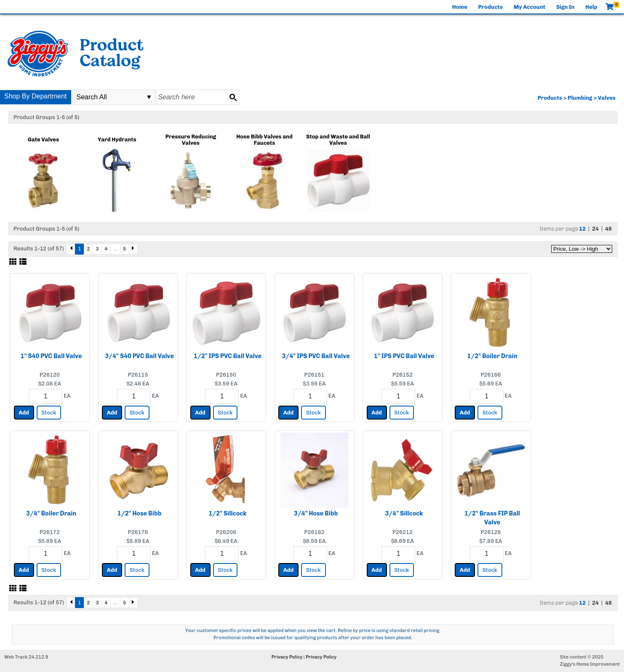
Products (491, 7)
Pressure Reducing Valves (191, 140)
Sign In (565, 7)
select (149, 97)
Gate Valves (43, 139)
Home (460, 7)
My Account (529, 7)
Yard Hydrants (117, 139)
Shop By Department (36, 96)
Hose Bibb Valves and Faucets (264, 140)
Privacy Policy (287, 657)
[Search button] (233, 97)
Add (24, 413)
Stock (49, 413)
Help (591, 7)
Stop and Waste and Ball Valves (338, 140)
